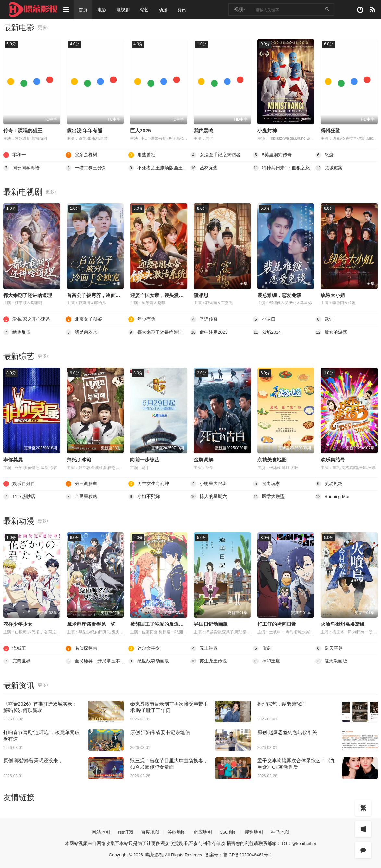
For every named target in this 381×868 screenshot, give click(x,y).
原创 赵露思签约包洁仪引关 (287, 732)
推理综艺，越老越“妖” (281, 703)
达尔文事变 (144, 648)
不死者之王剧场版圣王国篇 (159, 168)
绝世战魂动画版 (149, 661)
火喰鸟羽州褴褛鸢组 (343, 624)
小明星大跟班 (209, 483)
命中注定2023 (209, 332)
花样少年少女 (18, 624)
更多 (43, 28)
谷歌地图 (177, 831)
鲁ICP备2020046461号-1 (249, 854)
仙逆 (262, 648)
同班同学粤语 (21, 168)
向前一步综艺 (145, 459)
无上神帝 (204, 648)
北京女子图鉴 (84, 319)
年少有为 (142, 319)
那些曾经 (142, 155)
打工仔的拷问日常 (277, 624)
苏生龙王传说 (209, 661)
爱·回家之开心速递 (27, 319)
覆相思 (201, 295)
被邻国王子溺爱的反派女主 (159, 624)
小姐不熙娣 (144, 496)
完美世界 (17, 661)
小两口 (264, 319)
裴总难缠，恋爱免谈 (279, 295)
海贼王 (15, 648)
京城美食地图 (272, 459)
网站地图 (101, 831)
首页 (84, 10)
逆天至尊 (329, 648)
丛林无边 (204, 168)
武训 (325, 319)
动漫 (164, 10)
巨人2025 (140, 131)
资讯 (182, 10)
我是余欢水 (81, 332)
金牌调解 (203, 459)
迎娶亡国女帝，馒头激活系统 (162, 295)
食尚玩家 (266, 483)
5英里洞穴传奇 (272, 155)
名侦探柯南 (81, 648)
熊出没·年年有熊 (85, 131)
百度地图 (150, 831)
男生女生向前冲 (149, 483)
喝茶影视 (154, 854)
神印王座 (266, 661)
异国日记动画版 (211, 624)
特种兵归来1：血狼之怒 (281, 168)
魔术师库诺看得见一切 (91, 624)
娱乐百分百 (19, 483)
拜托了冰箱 (79, 459)
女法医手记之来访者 (215, 155)
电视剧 (124, 10)
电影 (103, 10)
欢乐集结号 (333, 459)
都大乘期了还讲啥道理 (28, 295)
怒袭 (325, 155)
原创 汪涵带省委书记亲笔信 (160, 732)
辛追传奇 (204, 319)
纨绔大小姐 (333, 295)
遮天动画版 (331, 661)
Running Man (333, 496)
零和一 (15, 155)
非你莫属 (13, 459)
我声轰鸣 (203, 131)
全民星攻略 (81, 496)
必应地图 (203, 831)
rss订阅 (125, 831)
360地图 (228, 831)
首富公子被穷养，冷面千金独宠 (101, 295)
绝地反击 (17, 332)
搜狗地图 (254, 831)
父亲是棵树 (81, 155)
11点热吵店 (19, 496)
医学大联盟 (269, 496)
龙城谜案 (329, 168)
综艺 (145, 10)
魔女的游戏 (331, 332)
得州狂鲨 (330, 131)
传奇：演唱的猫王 (23, 131)
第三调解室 (81, 483)
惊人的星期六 (209, 496)
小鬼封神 (267, 131)
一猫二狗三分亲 (86, 168)
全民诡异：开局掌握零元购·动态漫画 (97, 661)
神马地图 (280, 831)
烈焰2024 (267, 332)
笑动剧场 (329, 483)
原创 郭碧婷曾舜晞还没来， (33, 760)
